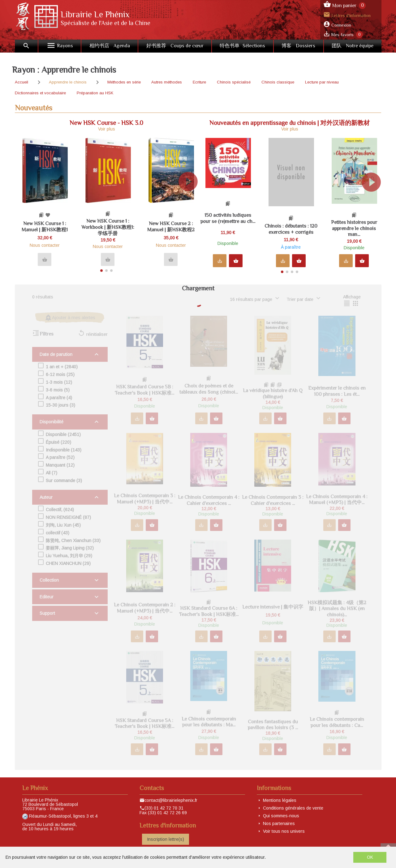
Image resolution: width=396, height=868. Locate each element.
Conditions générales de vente (293, 808)
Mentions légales (280, 800)
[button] (191, 203)
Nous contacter (45, 245)
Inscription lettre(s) (166, 839)
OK (370, 857)
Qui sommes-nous (281, 816)
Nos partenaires (279, 823)
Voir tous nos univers (284, 831)
